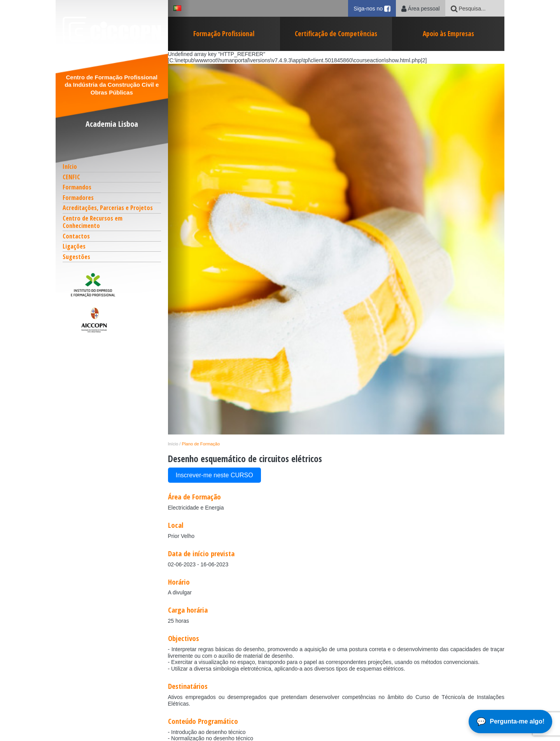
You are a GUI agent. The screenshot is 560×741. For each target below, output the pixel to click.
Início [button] (70, 166)
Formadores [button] (78, 198)
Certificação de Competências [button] (336, 33)
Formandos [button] (77, 187)
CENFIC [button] (71, 177)
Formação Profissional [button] (224, 33)
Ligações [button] (74, 246)
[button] (112, 285)
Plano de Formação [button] (201, 444)
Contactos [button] (76, 236)
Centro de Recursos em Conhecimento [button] (93, 222)
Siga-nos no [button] (375, 8)
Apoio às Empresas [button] (448, 33)
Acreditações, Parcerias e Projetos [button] (108, 208)
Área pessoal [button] (421, 9)
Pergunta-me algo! (517, 721)
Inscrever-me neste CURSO (214, 475)
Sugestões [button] (76, 257)
